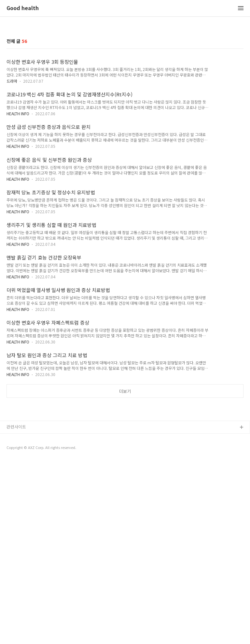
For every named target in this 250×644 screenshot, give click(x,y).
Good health (23, 8)
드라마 (12, 81)
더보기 (125, 391)
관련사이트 (16, 518)
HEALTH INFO (18, 113)
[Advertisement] (125, 453)
